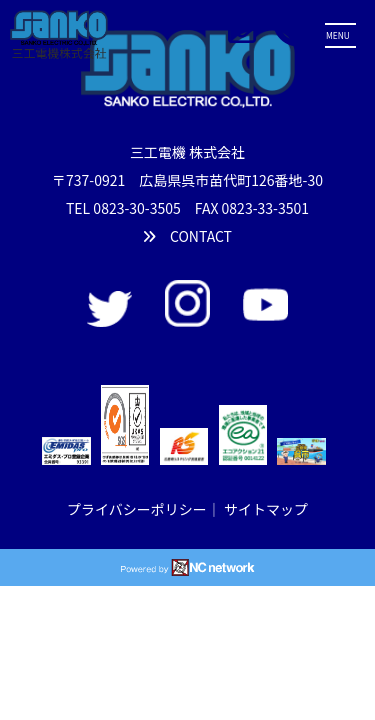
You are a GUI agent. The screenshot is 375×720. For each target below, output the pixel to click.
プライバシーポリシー (137, 509)
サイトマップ (266, 509)
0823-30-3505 (136, 208)
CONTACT (187, 236)
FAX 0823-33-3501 (252, 208)
